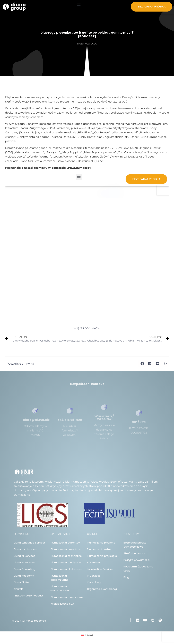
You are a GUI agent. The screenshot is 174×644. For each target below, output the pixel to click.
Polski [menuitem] (89, 635)
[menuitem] (87, 635)
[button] (79, 4)
